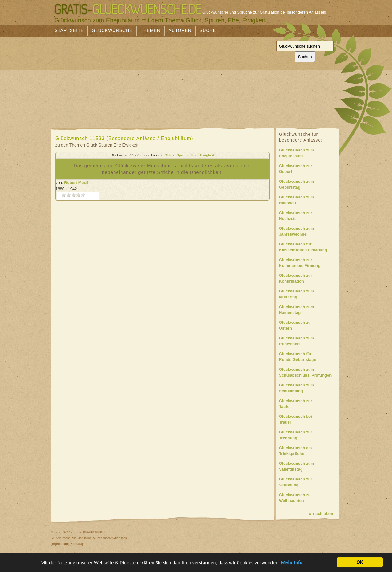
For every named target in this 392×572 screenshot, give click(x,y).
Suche (208, 30)
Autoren (180, 30)
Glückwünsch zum (308, 153)
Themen (151, 30)
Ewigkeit (207, 155)
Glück (169, 155)
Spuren (183, 155)
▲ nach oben (321, 513)
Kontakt (76, 544)
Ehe (194, 155)
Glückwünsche (112, 30)
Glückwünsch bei (308, 420)
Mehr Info (292, 563)
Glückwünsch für (308, 247)
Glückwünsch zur (308, 169)
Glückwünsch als (308, 451)
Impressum (60, 544)
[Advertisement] (141, 80)
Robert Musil (76, 183)
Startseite (69, 30)
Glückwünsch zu (308, 326)
